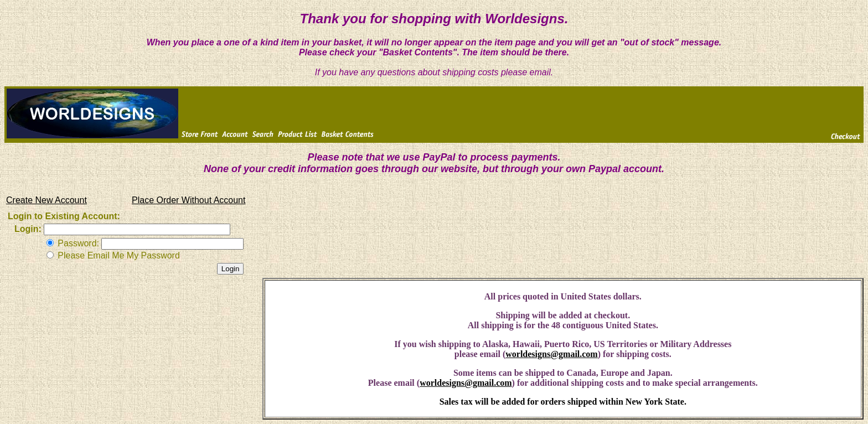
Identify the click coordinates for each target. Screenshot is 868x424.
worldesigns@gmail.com (551, 354)
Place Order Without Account (188, 200)
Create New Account (46, 200)
